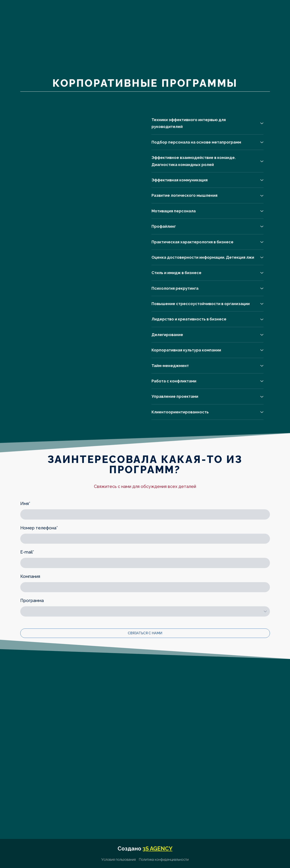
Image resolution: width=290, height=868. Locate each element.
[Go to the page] (53, 38)
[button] (208, 123)
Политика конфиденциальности (164, 860)
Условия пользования (119, 860)
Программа (32, 601)
